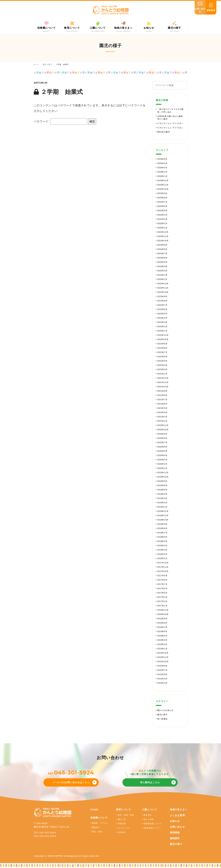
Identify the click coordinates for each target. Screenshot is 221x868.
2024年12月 (163, 232)
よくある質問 (177, 815)
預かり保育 (149, 819)
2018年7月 (162, 533)
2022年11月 (163, 335)
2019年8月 (162, 481)
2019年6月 (162, 485)
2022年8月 (162, 348)
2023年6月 (162, 309)
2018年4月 (162, 546)
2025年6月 (162, 206)
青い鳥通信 (162, 719)
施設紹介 (96, 827)
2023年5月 (162, 314)
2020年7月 (162, 443)
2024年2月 (162, 275)
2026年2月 (162, 172)
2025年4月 (162, 215)
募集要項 (148, 815)
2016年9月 (162, 619)
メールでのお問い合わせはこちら (71, 782)
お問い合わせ (177, 827)
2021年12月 (163, 378)
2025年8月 (162, 198)
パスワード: (60, 121)
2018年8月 (162, 528)
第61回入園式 (164, 132)
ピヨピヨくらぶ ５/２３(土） (171, 123)
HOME (94, 809)
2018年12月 (163, 511)
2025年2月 (162, 223)
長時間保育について (153, 824)
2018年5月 (162, 541)
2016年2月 (162, 644)
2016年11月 (163, 610)
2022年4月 (162, 365)
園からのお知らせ (165, 710)
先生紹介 (122, 832)
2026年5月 (162, 159)
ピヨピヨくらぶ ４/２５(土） (171, 128)
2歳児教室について (152, 828)
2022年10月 (163, 339)
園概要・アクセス (100, 823)
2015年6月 (162, 674)
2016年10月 (163, 614)
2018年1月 (162, 558)
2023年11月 (163, 288)
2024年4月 (162, 266)
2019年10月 (163, 477)
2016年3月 (162, 640)
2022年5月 (162, 361)
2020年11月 (163, 425)
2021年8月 (162, 395)
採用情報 (175, 832)
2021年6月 (162, 404)
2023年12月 (163, 284)
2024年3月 (162, 271)
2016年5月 (162, 636)
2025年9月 (162, 193)
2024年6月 (162, 258)
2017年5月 (162, 593)
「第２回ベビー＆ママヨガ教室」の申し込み (171, 111)
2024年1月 (162, 279)
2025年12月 (163, 181)
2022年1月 (162, 374)
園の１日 (122, 819)
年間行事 (122, 824)
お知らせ (175, 821)
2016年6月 (162, 631)
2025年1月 (162, 228)
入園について (149, 809)
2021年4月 (162, 412)
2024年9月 (162, 245)
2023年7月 (162, 305)
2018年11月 (163, 516)
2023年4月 (162, 318)
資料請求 (175, 838)
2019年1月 (162, 507)
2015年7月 (162, 670)
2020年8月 (162, 438)
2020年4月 (162, 455)
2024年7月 (162, 254)
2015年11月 (163, 657)
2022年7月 (162, 352)
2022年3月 (162, 370)
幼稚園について (99, 818)
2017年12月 (163, 563)
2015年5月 (162, 679)
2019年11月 (163, 473)
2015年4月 (162, 683)
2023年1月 (162, 331)
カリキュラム (124, 828)
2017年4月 (162, 597)
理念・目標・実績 (126, 815)
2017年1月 (162, 606)
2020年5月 (162, 451)
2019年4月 (162, 494)
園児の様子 (162, 715)
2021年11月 (163, 382)
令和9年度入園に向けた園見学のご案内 (170, 118)
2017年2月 (162, 601)
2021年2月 (162, 417)
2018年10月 (163, 520)
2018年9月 (162, 524)
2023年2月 (162, 327)
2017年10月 (163, 571)
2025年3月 (162, 219)
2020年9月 (162, 434)
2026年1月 (162, 176)
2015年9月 (162, 666)
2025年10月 (163, 189)
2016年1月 (162, 649)
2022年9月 (162, 344)
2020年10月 (163, 430)
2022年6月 (162, 357)
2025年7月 (162, 202)
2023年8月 (162, 301)
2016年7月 (162, 627)
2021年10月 (163, 387)
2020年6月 (162, 447)
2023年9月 (162, 296)
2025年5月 (162, 211)
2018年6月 (162, 537)
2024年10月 (163, 241)
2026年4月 (162, 163)
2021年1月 (162, 421)
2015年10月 (163, 662)
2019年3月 (162, 498)
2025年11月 (163, 185)
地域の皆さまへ (179, 809)
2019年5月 (162, 490)
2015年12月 (163, 653)
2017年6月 (162, 589)
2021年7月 (162, 400)
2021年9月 (162, 391)
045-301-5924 (74, 772)
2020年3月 (162, 460)
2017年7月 (162, 584)
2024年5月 (162, 262)
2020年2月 (162, 464)
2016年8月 (162, 623)
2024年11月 (163, 236)
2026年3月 (162, 168)
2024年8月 (162, 249)
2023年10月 (163, 292)
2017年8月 (162, 580)
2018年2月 (162, 554)
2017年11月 (163, 567)
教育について (124, 809)
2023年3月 (162, 322)
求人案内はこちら (150, 782)
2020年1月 (162, 468)
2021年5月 (162, 408)
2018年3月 (162, 550)
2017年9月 (162, 576)
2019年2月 (162, 503)
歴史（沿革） (98, 832)
